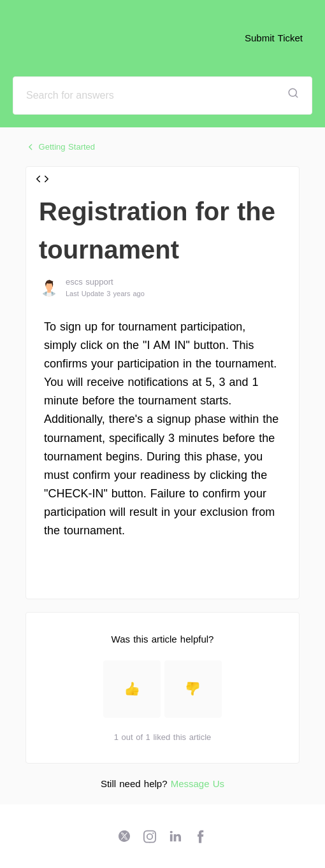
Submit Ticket (274, 38)
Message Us (198, 784)
